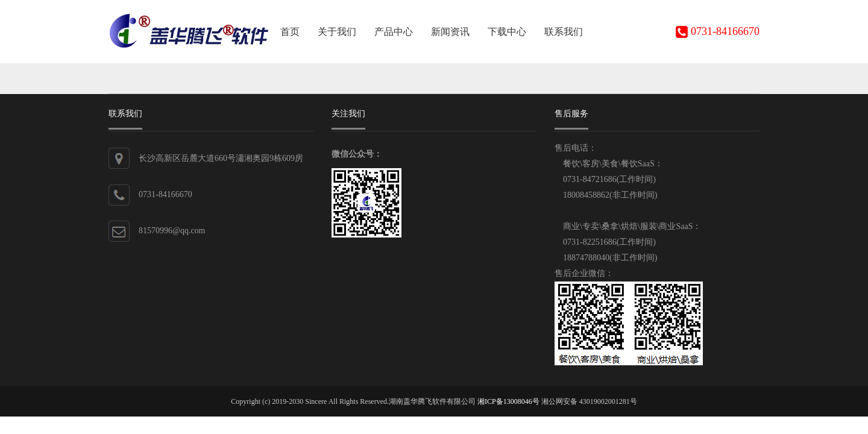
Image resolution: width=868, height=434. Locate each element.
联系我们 (564, 32)
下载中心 (507, 32)
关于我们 (337, 32)
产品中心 (394, 32)
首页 (290, 32)
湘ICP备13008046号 (508, 401)
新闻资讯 (450, 32)
